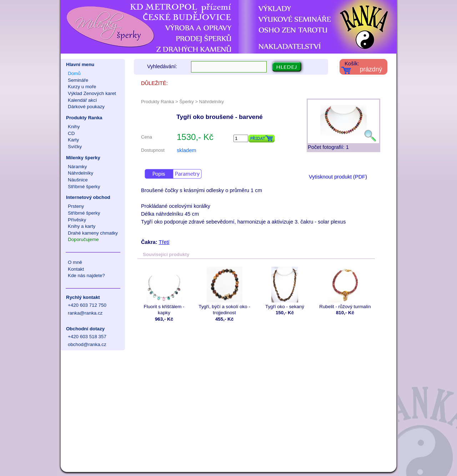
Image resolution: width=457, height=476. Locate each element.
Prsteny (76, 206)
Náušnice (78, 180)
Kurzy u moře (82, 87)
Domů (74, 73)
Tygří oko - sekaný (285, 288)
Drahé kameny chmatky (93, 233)
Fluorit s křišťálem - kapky (164, 291)
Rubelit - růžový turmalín (345, 288)
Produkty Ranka (84, 118)
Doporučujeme (83, 239)
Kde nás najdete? (86, 275)
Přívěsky (77, 220)
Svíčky (75, 147)
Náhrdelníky (81, 173)
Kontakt (76, 269)
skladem (187, 150)
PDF (360, 177)
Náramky (77, 167)
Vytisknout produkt (330, 177)
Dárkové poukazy (86, 107)
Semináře (78, 80)
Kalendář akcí (82, 100)
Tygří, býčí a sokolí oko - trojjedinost (224, 291)
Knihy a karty (82, 226)
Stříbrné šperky (84, 187)
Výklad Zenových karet (92, 93)
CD (71, 133)
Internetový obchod (88, 197)
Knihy (74, 127)
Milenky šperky (83, 158)
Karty (73, 140)
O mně (75, 262)
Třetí (164, 242)
